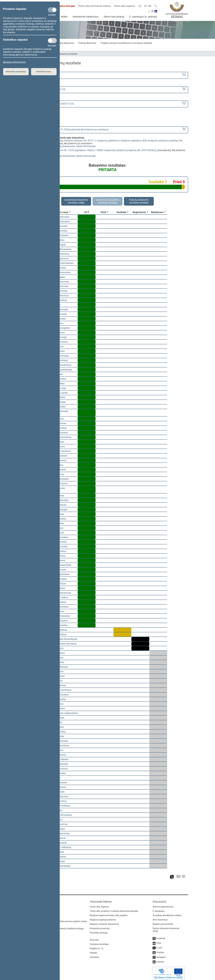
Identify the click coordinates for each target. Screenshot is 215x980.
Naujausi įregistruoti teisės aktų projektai (109, 913)
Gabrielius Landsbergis (60, 370)
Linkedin (160, 960)
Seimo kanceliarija (114, 17)
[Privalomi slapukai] (52, 10)
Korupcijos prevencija (100, 926)
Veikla (64, 17)
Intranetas (94, 955)
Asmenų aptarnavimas (163, 905)
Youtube (160, 950)
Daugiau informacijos (14, 62)
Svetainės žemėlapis (99, 942)
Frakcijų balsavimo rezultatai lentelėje (139, 201)
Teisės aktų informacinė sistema (95, 6)
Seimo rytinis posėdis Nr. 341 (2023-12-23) (51, 104)
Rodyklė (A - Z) (97, 946)
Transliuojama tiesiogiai (61, 6)
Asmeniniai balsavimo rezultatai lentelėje (107, 201)
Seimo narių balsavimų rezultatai (62, 54)
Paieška (93, 951)
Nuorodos (94, 938)
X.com (159, 946)
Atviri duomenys (160, 918)
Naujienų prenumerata (163, 922)
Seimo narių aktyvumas (63, 43)
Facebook (161, 936)
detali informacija (85, 146)
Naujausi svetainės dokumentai (104, 922)
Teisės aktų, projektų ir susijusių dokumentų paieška (114, 909)
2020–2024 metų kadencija (43, 75)
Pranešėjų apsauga (99, 931)
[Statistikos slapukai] (52, 41)
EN (150, 6)
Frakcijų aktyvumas (87, 43)
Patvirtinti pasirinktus (16, 72)
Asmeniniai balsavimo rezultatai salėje (76, 201)
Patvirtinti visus (44, 72)
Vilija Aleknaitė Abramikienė (62, 639)
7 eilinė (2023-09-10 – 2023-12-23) (47, 89)
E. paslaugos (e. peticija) (143, 17)
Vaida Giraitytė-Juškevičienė (63, 713)
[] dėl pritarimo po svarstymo (69, 130)
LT (145, 6)
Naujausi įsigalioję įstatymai (103, 918)
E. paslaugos (159, 909)
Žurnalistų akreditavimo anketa (167, 913)
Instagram (161, 955)
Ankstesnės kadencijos (86, 17)
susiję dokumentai (66, 146)
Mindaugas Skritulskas (60, 815)
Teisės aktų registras (124, 6)
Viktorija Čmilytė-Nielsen (61, 263)
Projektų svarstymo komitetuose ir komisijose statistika (126, 43)
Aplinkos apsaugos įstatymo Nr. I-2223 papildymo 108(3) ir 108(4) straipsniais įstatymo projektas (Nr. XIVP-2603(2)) (95, 150)
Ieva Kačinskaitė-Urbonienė (62, 644)
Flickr (159, 941)
